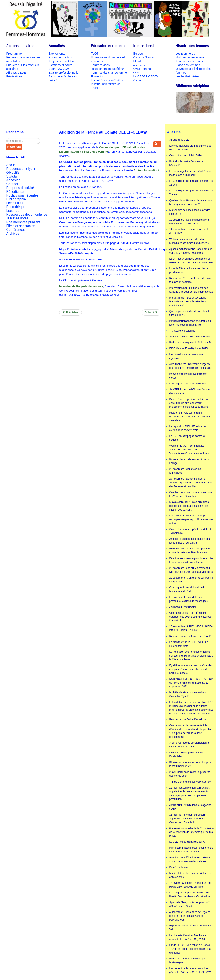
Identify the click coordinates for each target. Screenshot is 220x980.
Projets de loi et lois (62, 61)
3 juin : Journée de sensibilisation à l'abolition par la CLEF (189, 745)
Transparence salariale (182, 331)
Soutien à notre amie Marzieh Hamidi (190, 337)
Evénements (57, 54)
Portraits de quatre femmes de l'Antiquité (186, 163)
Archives (13, 233)
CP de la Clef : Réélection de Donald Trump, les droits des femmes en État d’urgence (190, 949)
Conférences (16, 230)
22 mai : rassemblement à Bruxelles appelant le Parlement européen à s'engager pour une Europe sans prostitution (190, 793)
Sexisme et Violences (63, 76)
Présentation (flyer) (21, 169)
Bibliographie (16, 199)
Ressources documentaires (27, 214)
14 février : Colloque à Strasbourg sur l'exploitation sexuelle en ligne (190, 885)
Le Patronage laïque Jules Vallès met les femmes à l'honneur (190, 173)
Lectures (13, 211)
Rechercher (6, 138)
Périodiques (15, 192)
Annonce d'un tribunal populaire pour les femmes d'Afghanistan (190, 541)
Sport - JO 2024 (59, 69)
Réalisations (14, 76)
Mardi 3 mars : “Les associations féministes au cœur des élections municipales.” (188, 301)
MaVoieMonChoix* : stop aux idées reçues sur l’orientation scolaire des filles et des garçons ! (189, 506)
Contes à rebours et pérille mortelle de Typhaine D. (191, 531)
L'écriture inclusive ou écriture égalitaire (186, 356)
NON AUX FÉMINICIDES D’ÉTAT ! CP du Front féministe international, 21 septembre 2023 (191, 683)
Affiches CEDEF (17, 73)
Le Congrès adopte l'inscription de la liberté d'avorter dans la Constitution (190, 895)
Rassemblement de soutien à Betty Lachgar (189, 461)
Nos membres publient (23, 222)
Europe (138, 54)
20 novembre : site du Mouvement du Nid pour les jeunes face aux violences (191, 570)
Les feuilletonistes (187, 76)
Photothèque (16, 207)
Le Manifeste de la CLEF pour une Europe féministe (189, 644)
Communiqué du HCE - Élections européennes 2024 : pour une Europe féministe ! (191, 617)
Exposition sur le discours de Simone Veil (190, 928)
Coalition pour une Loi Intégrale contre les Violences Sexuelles (191, 494)
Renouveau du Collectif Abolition (188, 720)
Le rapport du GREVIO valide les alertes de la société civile (188, 428)
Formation (98, 76)
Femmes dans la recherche (109, 73)
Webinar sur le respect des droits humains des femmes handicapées (189, 241)
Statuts (12, 176)
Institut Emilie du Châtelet (108, 80)
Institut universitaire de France (106, 86)
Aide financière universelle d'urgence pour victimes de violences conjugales (191, 366)
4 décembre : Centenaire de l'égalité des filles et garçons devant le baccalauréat (190, 916)
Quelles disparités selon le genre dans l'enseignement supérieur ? (191, 202)
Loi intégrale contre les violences (188, 384)
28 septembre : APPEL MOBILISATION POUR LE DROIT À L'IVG (192, 628)
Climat (138, 80)
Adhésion (13, 180)
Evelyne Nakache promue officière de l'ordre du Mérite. (190, 148)
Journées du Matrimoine (183, 607)
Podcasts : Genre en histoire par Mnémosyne (188, 961)
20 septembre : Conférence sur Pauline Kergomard (192, 580)
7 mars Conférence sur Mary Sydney (190, 782)
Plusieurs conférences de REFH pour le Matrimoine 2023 (190, 764)
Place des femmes (188, 65)
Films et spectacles (21, 226)
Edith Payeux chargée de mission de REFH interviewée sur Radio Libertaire (191, 261)
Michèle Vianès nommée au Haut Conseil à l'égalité (188, 694)
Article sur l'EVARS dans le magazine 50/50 (190, 807)
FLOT (95, 54)
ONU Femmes (143, 69)
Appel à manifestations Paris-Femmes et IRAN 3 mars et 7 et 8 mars (191, 251)
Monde (138, 61)
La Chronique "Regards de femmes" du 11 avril (192, 183)
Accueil (12, 165)
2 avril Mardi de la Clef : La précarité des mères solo (190, 774)
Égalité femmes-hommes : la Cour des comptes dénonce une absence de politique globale (191, 669)
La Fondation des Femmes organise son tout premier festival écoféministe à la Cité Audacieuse (191, 656)
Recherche (14, 147)
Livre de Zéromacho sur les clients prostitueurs (189, 270)
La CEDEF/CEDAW (146, 76)
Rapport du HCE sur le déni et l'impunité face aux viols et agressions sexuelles (191, 417)
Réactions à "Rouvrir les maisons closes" (188, 376)
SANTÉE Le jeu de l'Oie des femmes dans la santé (190, 391)
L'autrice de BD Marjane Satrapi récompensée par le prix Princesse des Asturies (191, 519)
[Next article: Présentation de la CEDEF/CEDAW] (151, 312)
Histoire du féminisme (190, 57)
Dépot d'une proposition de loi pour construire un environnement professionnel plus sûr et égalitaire (189, 403)
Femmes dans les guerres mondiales (24, 59)
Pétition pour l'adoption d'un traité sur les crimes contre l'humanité (190, 323)
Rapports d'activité (20, 188)
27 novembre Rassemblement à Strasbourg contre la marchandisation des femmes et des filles (190, 483)
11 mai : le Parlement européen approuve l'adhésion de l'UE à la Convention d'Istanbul (187, 819)
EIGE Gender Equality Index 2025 (189, 348)
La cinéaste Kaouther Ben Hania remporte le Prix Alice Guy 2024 (188, 937)
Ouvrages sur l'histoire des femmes (193, 71)
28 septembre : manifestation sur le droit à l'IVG (189, 231)
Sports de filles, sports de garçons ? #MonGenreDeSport (190, 904)
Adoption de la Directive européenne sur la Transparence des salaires (190, 859)
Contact (12, 184)
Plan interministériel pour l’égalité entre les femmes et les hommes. (191, 850)
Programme (14, 54)
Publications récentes (22, 195)
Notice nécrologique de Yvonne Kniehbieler (187, 754)
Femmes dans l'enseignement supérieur (108, 67)
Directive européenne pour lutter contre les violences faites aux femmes (191, 560)
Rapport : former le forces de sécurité (190, 636)
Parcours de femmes (189, 61)
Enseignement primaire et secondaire (108, 59)
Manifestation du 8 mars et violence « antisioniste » (190, 875)
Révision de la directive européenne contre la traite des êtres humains (190, 551)
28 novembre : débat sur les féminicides (185, 471)
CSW (136, 73)
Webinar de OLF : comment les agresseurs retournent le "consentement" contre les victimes (189, 450)
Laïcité (53, 80)
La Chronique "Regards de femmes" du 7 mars (192, 193)
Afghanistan (140, 65)
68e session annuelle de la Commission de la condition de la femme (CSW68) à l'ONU (192, 832)
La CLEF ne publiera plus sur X (187, 842)
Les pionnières (185, 54)
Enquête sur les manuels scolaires (23, 67)
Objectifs (13, 173)
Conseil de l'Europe (143, 57)
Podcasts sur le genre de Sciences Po (191, 343)
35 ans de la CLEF (180, 140)
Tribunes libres (17, 218)
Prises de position (60, 57)
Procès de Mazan (179, 867)
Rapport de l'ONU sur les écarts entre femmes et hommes (191, 280)
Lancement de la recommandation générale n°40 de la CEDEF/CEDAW (190, 970)
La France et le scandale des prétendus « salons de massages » (189, 599)
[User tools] (157, 144)
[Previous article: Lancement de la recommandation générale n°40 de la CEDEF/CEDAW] (71, 312)
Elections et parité (60, 65)
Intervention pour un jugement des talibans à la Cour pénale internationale (191, 290)
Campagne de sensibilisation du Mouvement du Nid (187, 589)
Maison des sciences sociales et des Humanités (190, 212)
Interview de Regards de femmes (81, 286)
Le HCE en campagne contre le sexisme (187, 438)
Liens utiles (15, 203)
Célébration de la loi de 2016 (186, 156)
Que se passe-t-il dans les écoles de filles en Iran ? (190, 313)
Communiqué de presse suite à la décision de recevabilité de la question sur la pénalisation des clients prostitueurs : (191, 731)
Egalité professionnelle (64, 73)
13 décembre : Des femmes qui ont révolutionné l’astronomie (189, 222)
